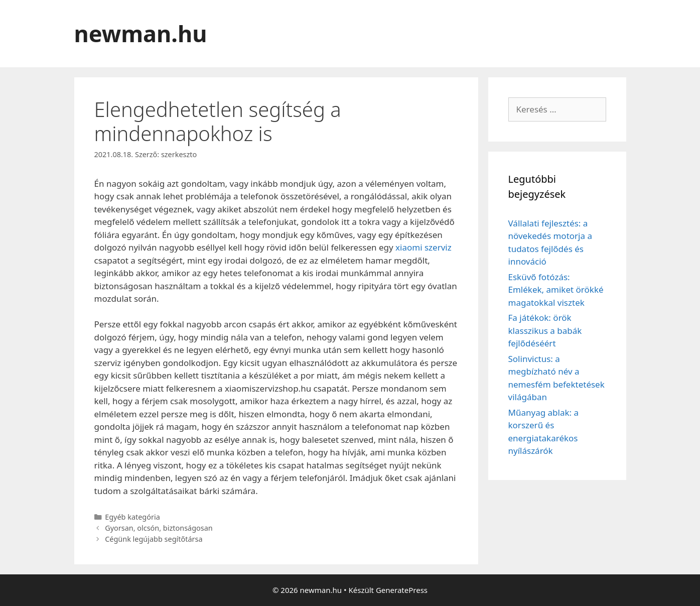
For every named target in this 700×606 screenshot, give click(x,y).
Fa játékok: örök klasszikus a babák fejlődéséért (545, 330)
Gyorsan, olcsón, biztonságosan (159, 528)
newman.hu (141, 33)
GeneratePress (402, 590)
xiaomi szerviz (424, 247)
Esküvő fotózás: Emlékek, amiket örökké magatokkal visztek (556, 290)
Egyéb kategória (132, 517)
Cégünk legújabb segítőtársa (154, 539)
